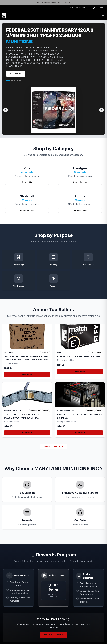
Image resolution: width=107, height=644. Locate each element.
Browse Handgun (80, 182)
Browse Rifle (27, 182)
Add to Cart (27, 374)
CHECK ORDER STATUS (79, 8)
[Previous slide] (5, 110)
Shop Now (16, 74)
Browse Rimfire (80, 210)
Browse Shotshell (27, 210)
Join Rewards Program (54, 635)
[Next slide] (102, 110)
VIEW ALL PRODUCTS (54, 447)
